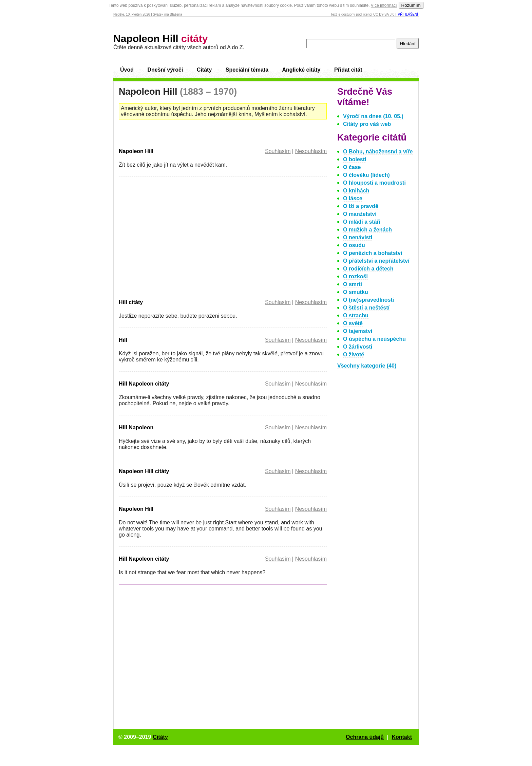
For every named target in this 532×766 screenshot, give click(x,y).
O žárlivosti (358, 347)
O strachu (356, 315)
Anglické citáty (301, 70)
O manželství (360, 214)
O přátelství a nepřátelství (376, 261)
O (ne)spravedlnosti (368, 300)
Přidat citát (348, 70)
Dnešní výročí (165, 70)
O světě (353, 323)
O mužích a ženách (367, 230)
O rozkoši (355, 276)
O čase (352, 167)
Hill (123, 340)
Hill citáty (131, 302)
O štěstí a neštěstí (366, 308)
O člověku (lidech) (366, 175)
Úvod (127, 70)
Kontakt (402, 737)
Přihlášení (408, 14)
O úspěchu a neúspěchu (374, 339)
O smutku (356, 292)
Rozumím (411, 5)
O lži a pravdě (361, 206)
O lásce (353, 198)
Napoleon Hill (160, 39)
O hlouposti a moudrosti (374, 183)
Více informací (384, 5)
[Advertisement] (176, 237)
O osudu (354, 245)
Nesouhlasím (311, 151)
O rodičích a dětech (368, 269)
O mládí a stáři (362, 222)
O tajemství (358, 331)
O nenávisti (358, 237)
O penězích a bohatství (373, 253)
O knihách (356, 191)
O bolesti (355, 159)
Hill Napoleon (136, 427)
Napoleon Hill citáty (144, 471)
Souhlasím (278, 151)
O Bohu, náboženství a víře (378, 152)
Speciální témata (247, 70)
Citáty (204, 70)
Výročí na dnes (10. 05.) (373, 116)
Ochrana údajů (365, 737)
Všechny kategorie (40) (367, 366)
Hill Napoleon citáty (144, 384)
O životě (354, 354)
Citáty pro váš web (367, 124)
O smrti (353, 284)
